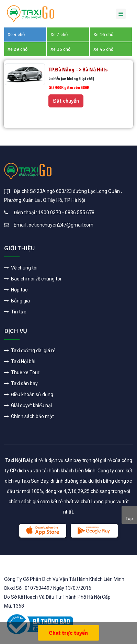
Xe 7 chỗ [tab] (59, 34)
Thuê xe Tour (22, 372)
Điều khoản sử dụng (29, 394)
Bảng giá (17, 301)
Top (129, 519)
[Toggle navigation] (121, 14)
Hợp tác (16, 290)
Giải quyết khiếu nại (28, 405)
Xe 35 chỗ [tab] (60, 49)
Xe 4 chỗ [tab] (16, 34)
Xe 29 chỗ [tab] (18, 49)
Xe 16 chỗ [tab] (103, 34)
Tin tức (15, 312)
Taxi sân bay (21, 383)
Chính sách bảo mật (29, 416)
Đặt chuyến (66, 101)
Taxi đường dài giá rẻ (30, 350)
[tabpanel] (68, 94)
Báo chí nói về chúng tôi (33, 279)
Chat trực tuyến (68, 633)
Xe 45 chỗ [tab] (103, 49)
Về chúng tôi (21, 268)
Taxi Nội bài (20, 361)
